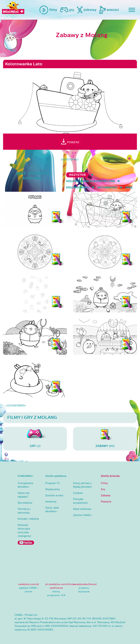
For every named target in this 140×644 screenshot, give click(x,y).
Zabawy (106, 495)
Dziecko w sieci (55, 495)
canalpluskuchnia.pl (85, 584)
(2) (35, 438)
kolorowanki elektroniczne (91, 181)
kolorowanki (78, 188)
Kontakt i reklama (28, 519)
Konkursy (51, 502)
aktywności (107, 188)
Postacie (106, 502)
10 (23, 406)
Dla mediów (25, 503)
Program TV (53, 483)
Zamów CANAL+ (83, 515)
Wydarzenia (53, 489)
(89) (105, 438)
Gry (103, 489)
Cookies (78, 493)
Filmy (104, 483)
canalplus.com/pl (29, 584)
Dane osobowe (82, 509)
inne (129, 188)
